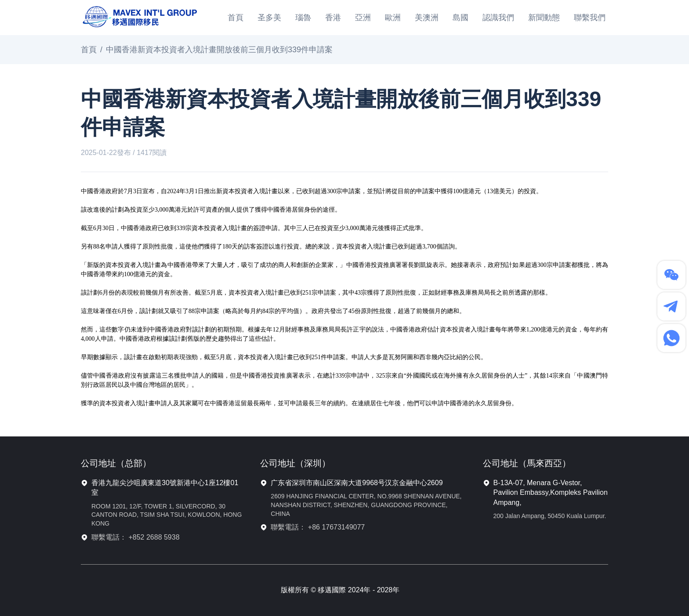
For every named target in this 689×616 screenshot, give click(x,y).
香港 (333, 18)
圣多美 (269, 18)
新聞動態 (544, 18)
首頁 (236, 18)
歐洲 (393, 18)
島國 (461, 18)
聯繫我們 (590, 18)
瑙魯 (303, 18)
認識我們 (498, 18)
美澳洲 (427, 18)
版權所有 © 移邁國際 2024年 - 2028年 (340, 590)
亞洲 (363, 18)
